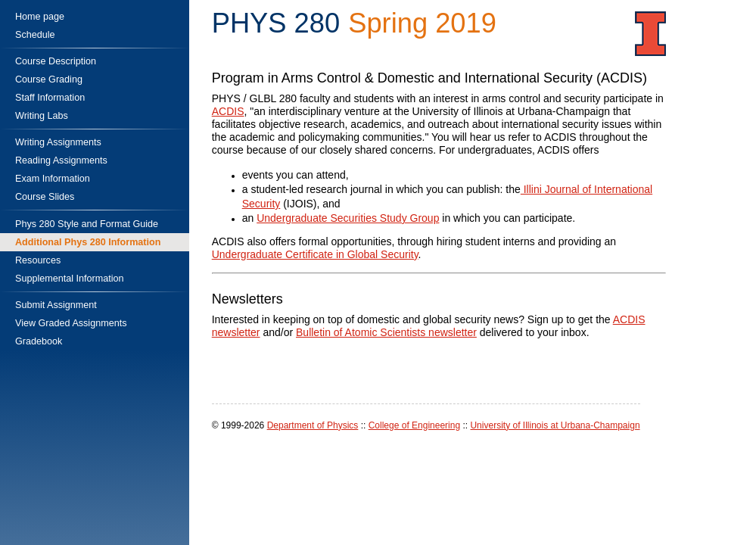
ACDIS (228, 111)
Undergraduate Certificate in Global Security (315, 254)
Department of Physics (313, 425)
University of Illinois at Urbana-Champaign (555, 425)
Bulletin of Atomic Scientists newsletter (386, 332)
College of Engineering (414, 425)
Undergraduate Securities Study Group (348, 218)
